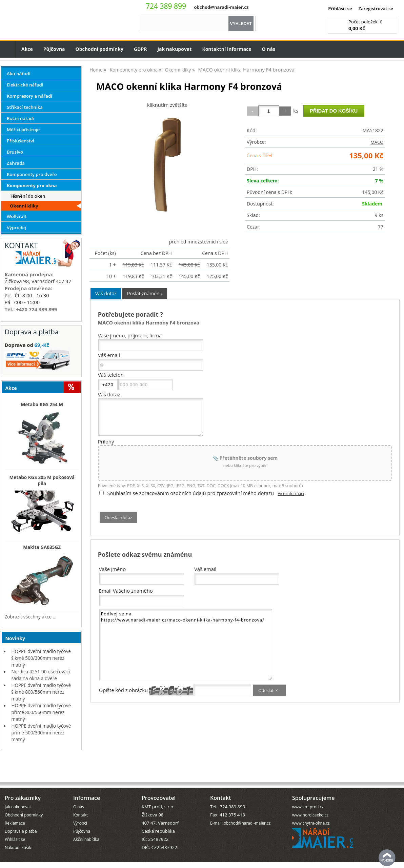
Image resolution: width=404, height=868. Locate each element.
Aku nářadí (19, 74)
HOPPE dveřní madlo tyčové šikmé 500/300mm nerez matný (41, 658)
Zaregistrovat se (376, 8)
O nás (269, 49)
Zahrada (16, 163)
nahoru (387, 858)
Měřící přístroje (23, 130)
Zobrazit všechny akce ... (30, 617)
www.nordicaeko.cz (310, 797)
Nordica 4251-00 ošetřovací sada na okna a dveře (41, 675)
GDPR (140, 49)
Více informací (291, 493)
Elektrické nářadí (25, 85)
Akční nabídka (86, 822)
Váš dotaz (106, 293)
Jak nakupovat (174, 49)
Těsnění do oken (28, 196)
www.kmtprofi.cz (308, 789)
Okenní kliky (24, 206)
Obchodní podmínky (99, 49)
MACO (377, 142)
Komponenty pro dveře (32, 174)
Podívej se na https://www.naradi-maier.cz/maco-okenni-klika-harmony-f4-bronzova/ (186, 645)
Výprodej (16, 228)
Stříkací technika (25, 107)
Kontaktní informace (227, 49)
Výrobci (80, 805)
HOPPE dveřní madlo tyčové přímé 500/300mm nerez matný (41, 733)
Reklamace (15, 805)
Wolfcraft (17, 216)
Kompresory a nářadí (29, 96)
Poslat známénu (145, 293)
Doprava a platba (21, 813)
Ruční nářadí (20, 118)
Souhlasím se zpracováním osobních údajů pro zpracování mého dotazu (190, 493)
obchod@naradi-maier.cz (221, 7)
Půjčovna (54, 49)
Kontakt (80, 797)
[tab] (106, 294)
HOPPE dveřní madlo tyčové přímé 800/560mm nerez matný (41, 712)
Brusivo (15, 152)
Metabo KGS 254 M (42, 405)
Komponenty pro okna (32, 185)
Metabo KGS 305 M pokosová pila (42, 480)
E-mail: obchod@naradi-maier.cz (240, 805)
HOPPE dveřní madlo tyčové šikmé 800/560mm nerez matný (41, 692)
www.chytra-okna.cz (311, 805)
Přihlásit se (340, 8)
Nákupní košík (18, 830)
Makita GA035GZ (42, 547)
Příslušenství (21, 141)
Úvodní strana (8, 49)
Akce (27, 49)
